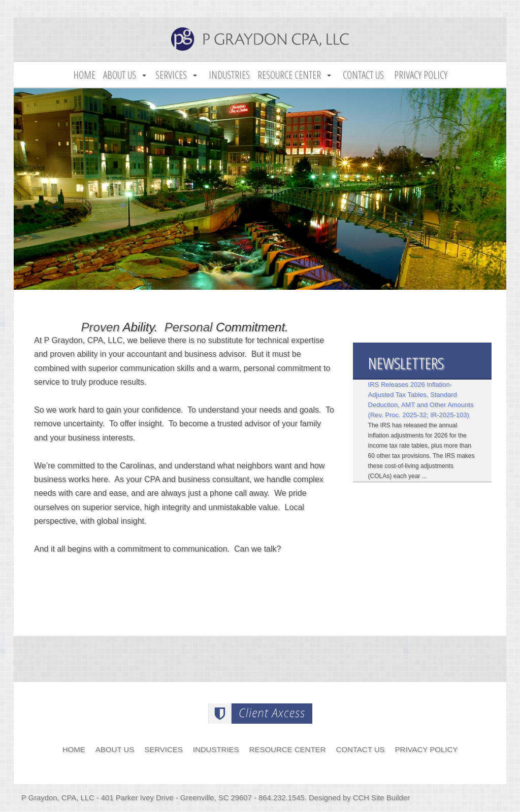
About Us (120, 75)
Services (171, 75)
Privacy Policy (421, 75)
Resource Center (289, 75)
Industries (229, 75)
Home (84, 75)
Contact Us (363, 75)
